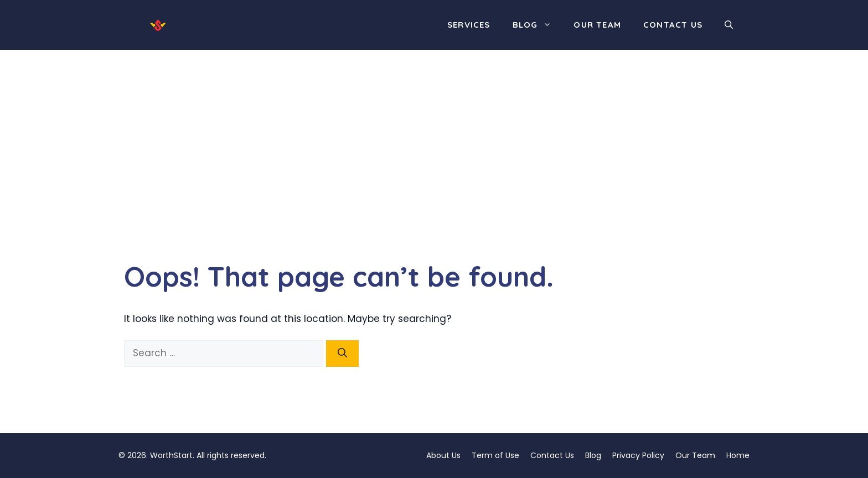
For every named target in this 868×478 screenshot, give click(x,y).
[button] (729, 25)
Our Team (597, 25)
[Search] (342, 354)
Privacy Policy (638, 455)
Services (469, 25)
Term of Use (495, 455)
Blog (538, 25)
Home (738, 455)
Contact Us (673, 25)
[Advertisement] (434, 133)
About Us (443, 455)
